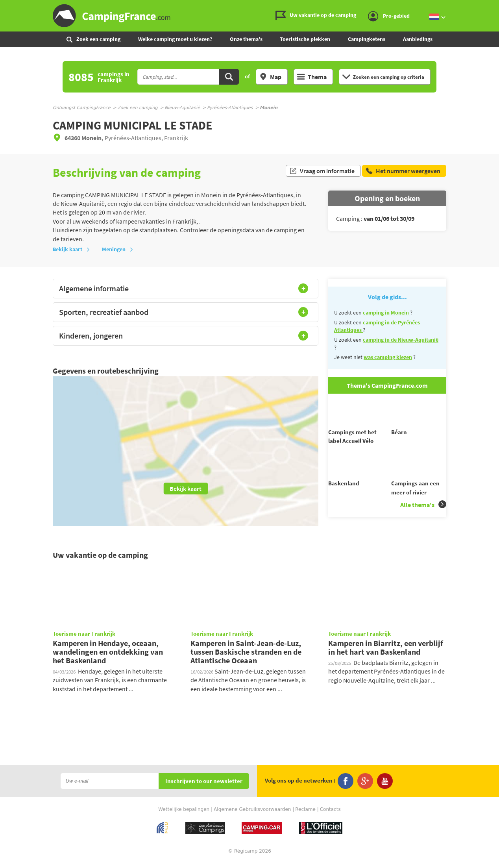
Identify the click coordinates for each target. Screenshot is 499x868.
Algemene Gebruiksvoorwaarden (252, 815)
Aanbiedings (418, 39)
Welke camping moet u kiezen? (175, 39)
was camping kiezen (388, 357)
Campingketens (367, 39)
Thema (312, 77)
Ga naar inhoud (494, 6)
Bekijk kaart (71, 249)
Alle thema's (423, 519)
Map (270, 77)
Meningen (118, 249)
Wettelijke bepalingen (184, 815)
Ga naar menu (490, 6)
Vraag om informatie (322, 172)
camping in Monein (386, 313)
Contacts (330, 815)
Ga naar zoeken (498, 6)
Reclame (305, 815)
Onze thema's (246, 39)
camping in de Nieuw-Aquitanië (401, 340)
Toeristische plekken (305, 39)
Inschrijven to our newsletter (204, 787)
